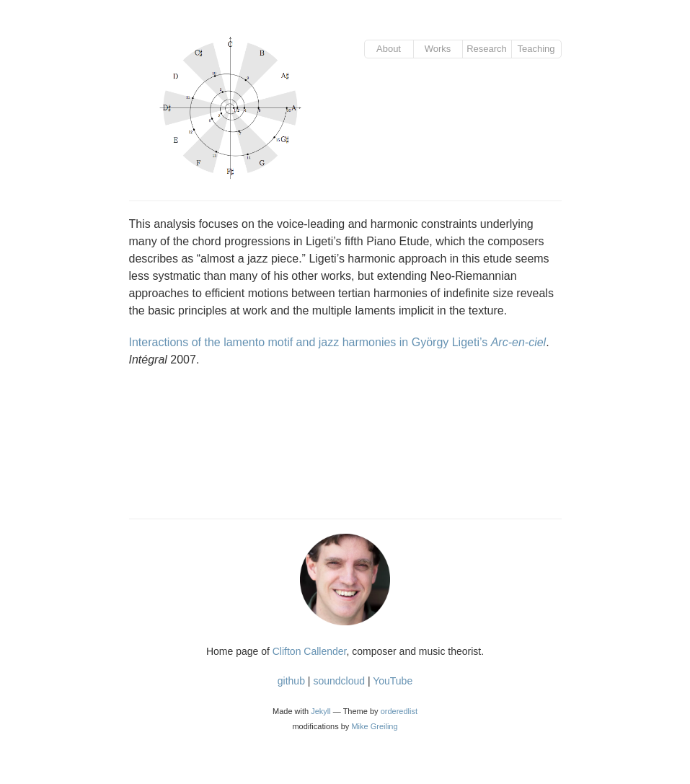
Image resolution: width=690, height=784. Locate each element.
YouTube (393, 681)
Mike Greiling (374, 726)
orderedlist (399, 711)
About (389, 49)
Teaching (536, 49)
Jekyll (321, 711)
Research (487, 49)
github (291, 681)
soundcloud (339, 681)
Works (438, 49)
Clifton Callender (310, 651)
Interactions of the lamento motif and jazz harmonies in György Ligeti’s (338, 342)
